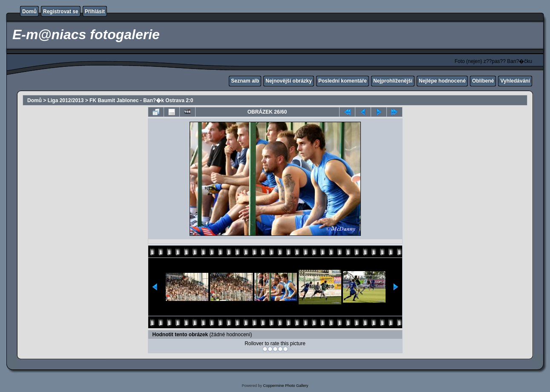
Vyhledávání (515, 81)
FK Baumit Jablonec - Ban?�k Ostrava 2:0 (141, 100)
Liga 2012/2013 (66, 100)
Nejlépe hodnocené (442, 81)
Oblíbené (483, 81)
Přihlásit (95, 11)
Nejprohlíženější (393, 81)
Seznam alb (245, 81)
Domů (29, 11)
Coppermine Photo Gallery (285, 386)
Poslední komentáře (343, 81)
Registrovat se (61, 11)
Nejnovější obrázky (289, 81)
